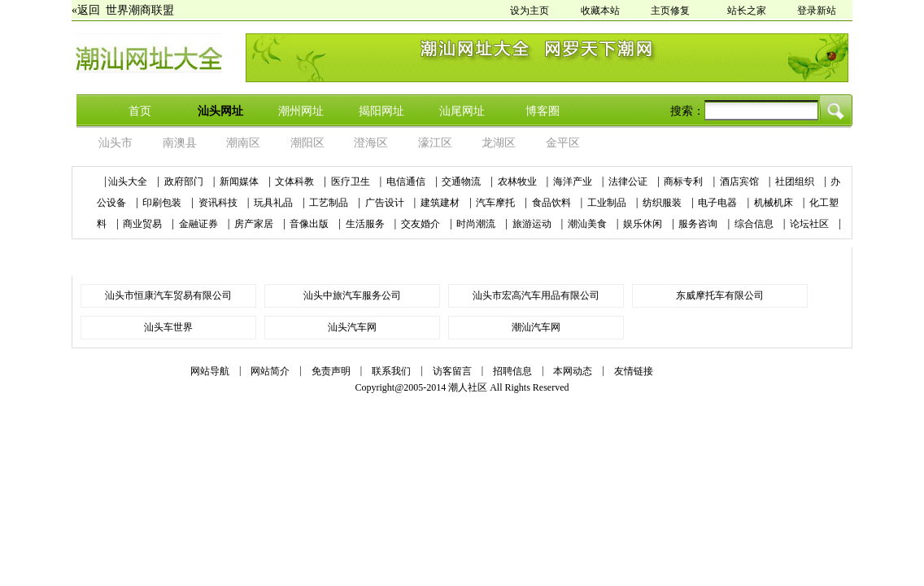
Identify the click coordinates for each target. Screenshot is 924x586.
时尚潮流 (477, 224)
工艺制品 (330, 203)
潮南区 (243, 143)
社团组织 (796, 181)
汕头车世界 (168, 327)
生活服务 (366, 224)
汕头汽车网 (352, 327)
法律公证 (629, 181)
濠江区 (435, 143)
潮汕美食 (588, 224)
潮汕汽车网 (536, 327)
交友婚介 (422, 224)
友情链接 (634, 371)
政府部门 (185, 181)
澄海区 (371, 143)
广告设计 (386, 203)
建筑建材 (441, 203)
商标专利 (684, 181)
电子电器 (719, 203)
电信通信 (407, 181)
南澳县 (180, 143)
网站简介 (270, 371)
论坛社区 (811, 224)
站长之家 (747, 11)
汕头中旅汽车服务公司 (352, 295)
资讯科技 (219, 203)
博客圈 (543, 111)
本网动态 (573, 371)
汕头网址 (220, 111)
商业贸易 (144, 224)
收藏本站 (600, 11)
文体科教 (296, 181)
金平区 (563, 143)
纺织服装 (663, 203)
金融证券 (200, 224)
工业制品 (608, 203)
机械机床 (775, 203)
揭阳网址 (381, 111)
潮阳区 (307, 143)
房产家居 (255, 224)
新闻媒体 (240, 181)
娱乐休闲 (644, 224)
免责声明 (331, 371)
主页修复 (670, 11)
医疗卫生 (352, 181)
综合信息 (755, 224)
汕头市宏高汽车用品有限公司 (536, 295)
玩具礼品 (275, 203)
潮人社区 (468, 387)
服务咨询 (699, 224)
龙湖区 (499, 143)
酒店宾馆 (741, 181)
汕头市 (115, 143)
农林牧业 (519, 181)
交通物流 (462, 181)
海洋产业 (574, 181)
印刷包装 (163, 203)
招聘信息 (512, 371)
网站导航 (210, 371)
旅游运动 (533, 224)
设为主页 (530, 11)
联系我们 (391, 371)
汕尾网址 (462, 111)
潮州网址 (301, 111)
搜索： (687, 111)
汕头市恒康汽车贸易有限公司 (168, 295)
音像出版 (310, 224)
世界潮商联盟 (140, 10)
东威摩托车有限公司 (720, 295)
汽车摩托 (497, 203)
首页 (140, 111)
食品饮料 (553, 203)
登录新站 (817, 11)
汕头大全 (128, 181)
